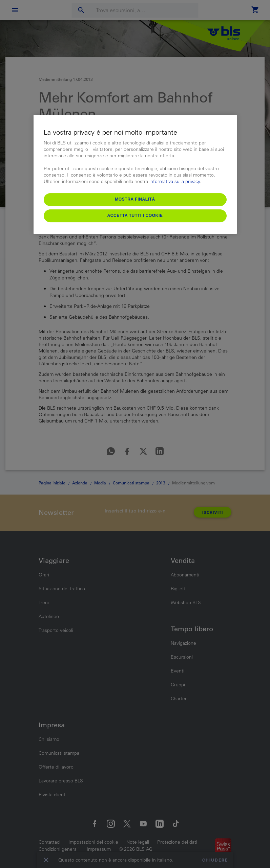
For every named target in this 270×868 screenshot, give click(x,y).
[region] (135, 174)
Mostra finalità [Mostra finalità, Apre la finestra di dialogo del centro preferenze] (135, 199)
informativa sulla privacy (175, 181)
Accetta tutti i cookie (135, 215)
